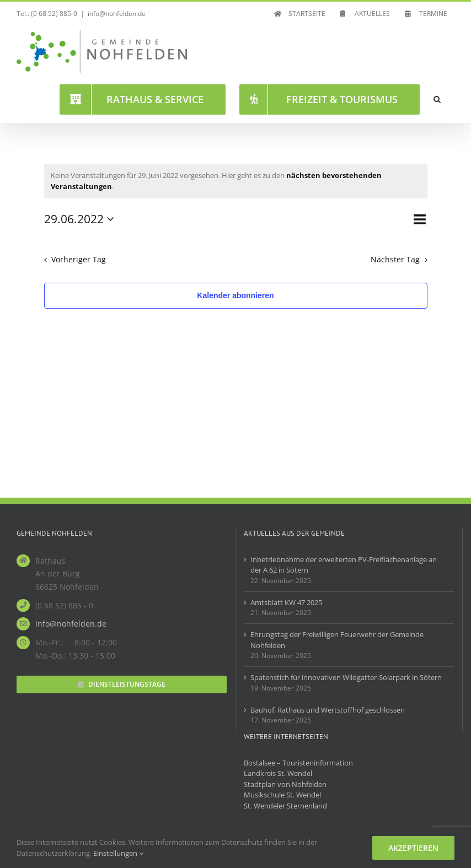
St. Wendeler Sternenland (285, 806)
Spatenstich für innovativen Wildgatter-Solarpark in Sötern (346, 677)
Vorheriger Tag (79, 259)
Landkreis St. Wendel (278, 773)
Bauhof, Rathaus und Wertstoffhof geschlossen (328, 710)
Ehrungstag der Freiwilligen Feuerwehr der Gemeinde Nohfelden (337, 640)
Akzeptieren (413, 848)
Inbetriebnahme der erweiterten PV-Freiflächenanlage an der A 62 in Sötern (344, 565)
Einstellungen (118, 853)
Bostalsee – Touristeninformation (298, 763)
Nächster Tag (395, 259)
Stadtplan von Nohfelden (285, 784)
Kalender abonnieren (235, 295)
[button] (437, 99)
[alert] (236, 181)
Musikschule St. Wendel (282, 795)
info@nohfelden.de (117, 14)
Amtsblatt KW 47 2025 (286, 602)
